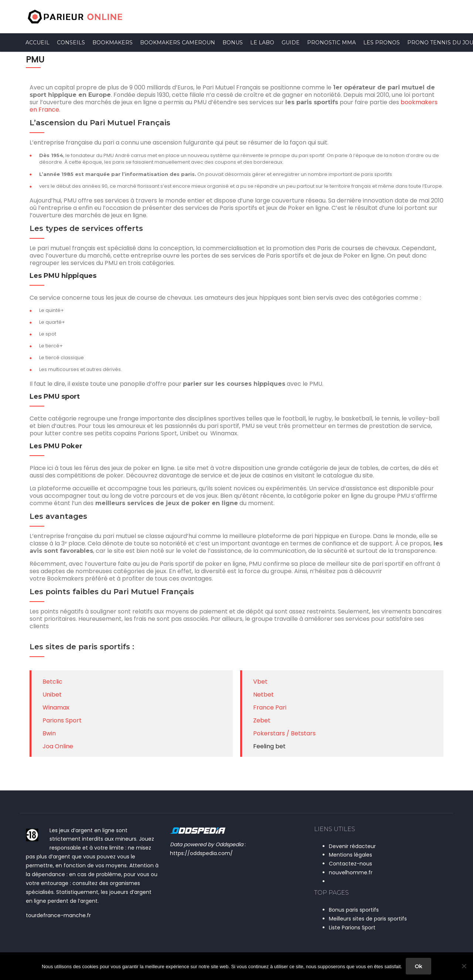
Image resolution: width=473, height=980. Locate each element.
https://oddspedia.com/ (201, 853)
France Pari (270, 707)
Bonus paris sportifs (354, 910)
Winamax (56, 707)
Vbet (260, 682)
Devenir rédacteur (352, 846)
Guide (291, 42)
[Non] (464, 966)
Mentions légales (351, 855)
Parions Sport (62, 720)
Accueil (38, 42)
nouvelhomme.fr (351, 872)
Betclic (52, 682)
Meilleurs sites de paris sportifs (368, 919)
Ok (418, 966)
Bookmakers (113, 42)
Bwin (49, 733)
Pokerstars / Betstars (284, 733)
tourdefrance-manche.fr (58, 915)
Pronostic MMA (331, 42)
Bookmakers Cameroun (178, 42)
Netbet (263, 695)
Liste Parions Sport (352, 928)
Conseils (71, 42)
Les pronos (382, 42)
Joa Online (58, 746)
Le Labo (262, 42)
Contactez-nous (351, 864)
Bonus (233, 42)
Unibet (52, 695)
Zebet (262, 720)
